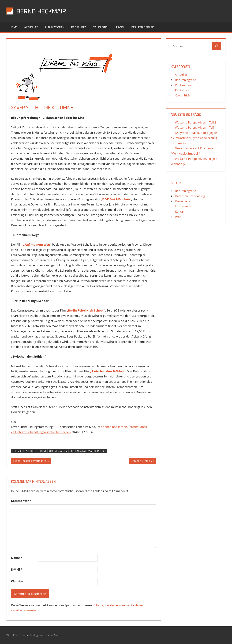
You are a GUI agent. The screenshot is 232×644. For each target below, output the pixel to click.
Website (17, 581)
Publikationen (55, 27)
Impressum (183, 206)
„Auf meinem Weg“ (37, 244)
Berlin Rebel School (23, 451)
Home (14, 27)
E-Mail (17, 569)
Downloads (182, 201)
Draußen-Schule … (142, 461)
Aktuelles (31, 27)
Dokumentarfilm (58, 451)
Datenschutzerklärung (190, 196)
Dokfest (42, 451)
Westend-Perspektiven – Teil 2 (196, 122)
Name (17, 558)
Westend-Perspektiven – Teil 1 (196, 127)
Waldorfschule (97, 451)
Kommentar (21, 501)
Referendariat (78, 451)
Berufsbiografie (143, 27)
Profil (120, 27)
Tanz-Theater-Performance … (32, 461)
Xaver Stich (101, 27)
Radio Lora (79, 27)
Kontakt (180, 211)
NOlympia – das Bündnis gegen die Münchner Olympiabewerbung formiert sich (194, 138)
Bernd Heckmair (41, 11)
